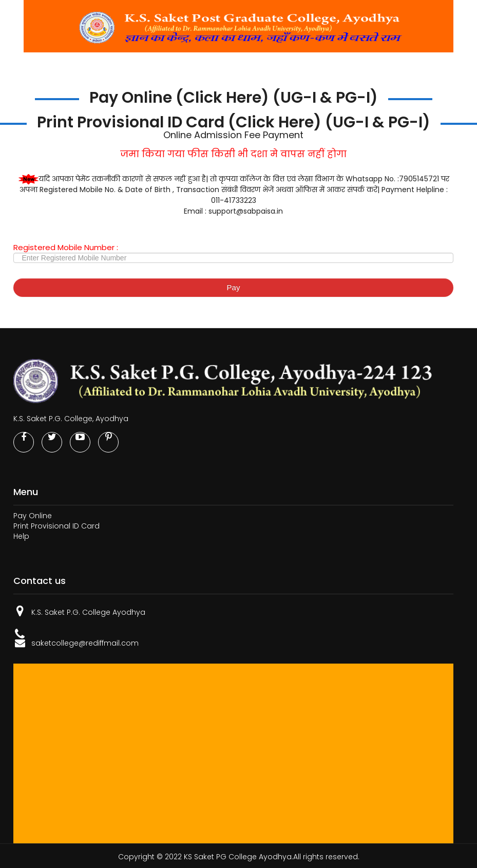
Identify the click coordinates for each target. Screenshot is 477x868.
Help (21, 536)
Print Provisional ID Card (56, 526)
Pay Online (33, 516)
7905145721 (419, 179)
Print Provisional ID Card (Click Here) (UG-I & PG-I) (234, 122)
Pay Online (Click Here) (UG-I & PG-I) (234, 98)
